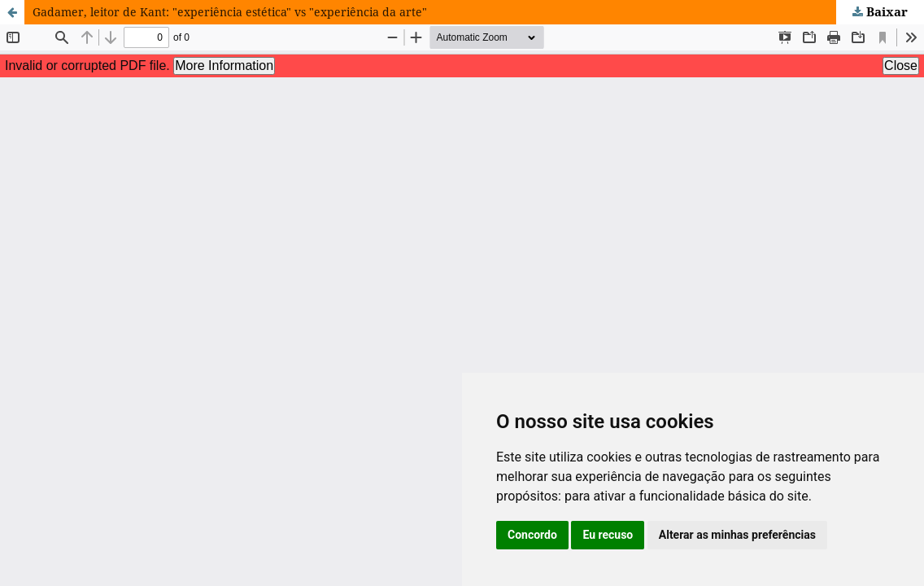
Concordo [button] (532, 535)
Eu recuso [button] (608, 535)
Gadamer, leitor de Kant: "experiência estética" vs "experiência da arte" (230, 12)
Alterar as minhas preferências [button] (737, 535)
